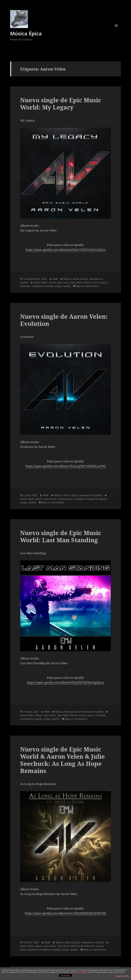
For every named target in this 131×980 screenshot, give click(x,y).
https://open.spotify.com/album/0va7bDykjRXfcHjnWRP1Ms (65, 913)
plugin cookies (123, 976)
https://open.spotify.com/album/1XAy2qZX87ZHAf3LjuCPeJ (66, 466)
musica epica (100, 282)
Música (67, 279)
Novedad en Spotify (91, 495)
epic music (63, 282)
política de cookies (78, 972)
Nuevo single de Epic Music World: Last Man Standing (61, 536)
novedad (25, 286)
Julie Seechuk (86, 946)
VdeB (55, 279)
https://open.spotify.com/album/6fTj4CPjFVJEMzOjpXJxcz (65, 682)
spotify (67, 286)
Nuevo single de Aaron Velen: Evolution (64, 320)
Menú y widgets (116, 30)
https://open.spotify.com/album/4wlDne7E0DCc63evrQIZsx (65, 250)
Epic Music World (81, 282)
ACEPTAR (65, 976)
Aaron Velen (40, 282)
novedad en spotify (42, 286)
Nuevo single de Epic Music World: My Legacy (61, 104)
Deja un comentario (87, 286)
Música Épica (26, 33)
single (58, 286)
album (52, 282)
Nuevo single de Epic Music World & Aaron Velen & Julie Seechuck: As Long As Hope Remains (62, 760)
